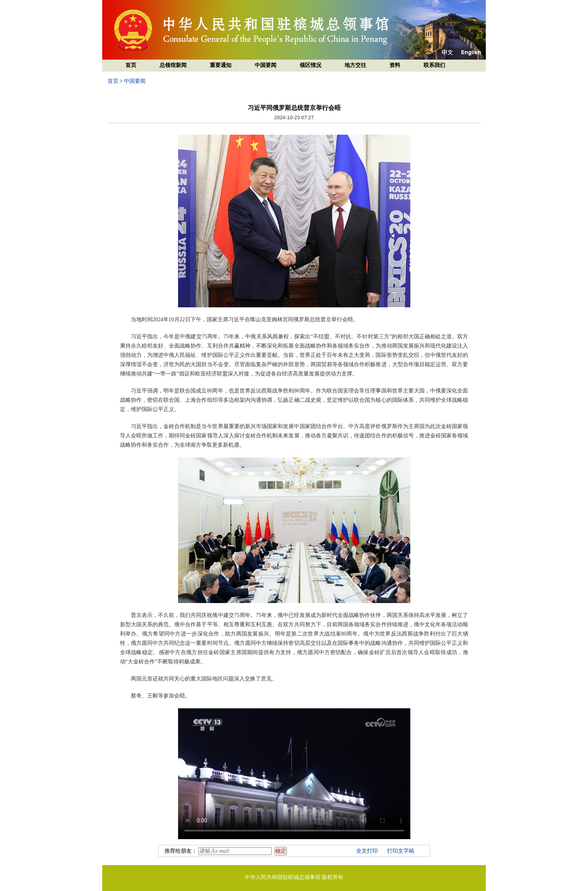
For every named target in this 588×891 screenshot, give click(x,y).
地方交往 (355, 65)
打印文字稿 (401, 851)
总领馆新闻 (173, 65)
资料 (395, 65)
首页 (131, 65)
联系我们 (434, 65)
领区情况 (310, 65)
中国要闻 (266, 65)
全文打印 (367, 851)
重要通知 (221, 65)
